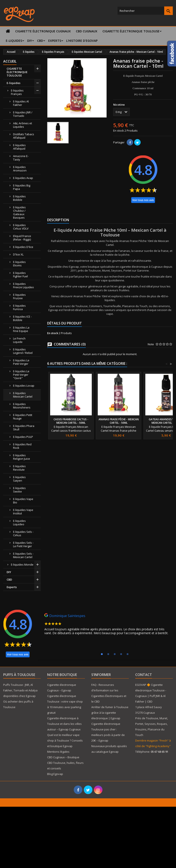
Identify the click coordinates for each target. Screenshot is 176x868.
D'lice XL (18, 254)
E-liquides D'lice (23, 247)
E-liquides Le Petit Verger (21, 362)
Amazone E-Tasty (21, 158)
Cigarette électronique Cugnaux (43, 31)
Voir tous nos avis (143, 200)
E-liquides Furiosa (19, 307)
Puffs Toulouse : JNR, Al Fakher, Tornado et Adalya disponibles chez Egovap (20, 690)
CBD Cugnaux (87, 31)
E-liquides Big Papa (22, 187)
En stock (119, 131)
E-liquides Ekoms (19, 264)
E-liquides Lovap (24, 386)
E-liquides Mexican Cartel (23, 395)
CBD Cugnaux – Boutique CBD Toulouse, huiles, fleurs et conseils (65, 763)
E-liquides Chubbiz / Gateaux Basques (19, 212)
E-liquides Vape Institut (23, 512)
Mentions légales (58, 752)
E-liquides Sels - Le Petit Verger (23, 544)
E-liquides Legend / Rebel (23, 351)
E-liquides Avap (23, 178)
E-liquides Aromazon (20, 169)
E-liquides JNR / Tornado (23, 114)
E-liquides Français (17, 92)
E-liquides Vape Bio (23, 501)
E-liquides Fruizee (19, 296)
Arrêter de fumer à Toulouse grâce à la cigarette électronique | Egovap (110, 713)
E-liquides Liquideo (19, 523)
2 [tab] (108, 654)
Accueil (10, 61)
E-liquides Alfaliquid (19, 147)
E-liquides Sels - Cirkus (23, 533)
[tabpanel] (108, 625)
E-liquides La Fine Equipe (21, 329)
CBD (40, 41)
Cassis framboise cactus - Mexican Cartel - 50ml (71, 421)
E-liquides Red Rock (22, 446)
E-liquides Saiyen (19, 479)
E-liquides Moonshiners (22, 406)
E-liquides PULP (23, 437)
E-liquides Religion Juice (22, 457)
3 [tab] (115, 654)
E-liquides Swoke (19, 490)
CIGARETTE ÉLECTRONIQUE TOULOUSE (131, 31)
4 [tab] (121, 654)
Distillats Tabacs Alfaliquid (24, 136)
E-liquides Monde (22, 565)
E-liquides (14, 41)
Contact (144, 675)
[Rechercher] (145, 11)
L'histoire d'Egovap (82, 41)
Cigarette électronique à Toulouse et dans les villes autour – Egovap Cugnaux (64, 724)
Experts (55, 41)
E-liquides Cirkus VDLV (21, 227)
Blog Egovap (55, 774)
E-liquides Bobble (19, 198)
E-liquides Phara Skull (24, 428)
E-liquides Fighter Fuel (20, 275)
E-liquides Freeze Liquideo (23, 285)
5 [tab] (128, 654)
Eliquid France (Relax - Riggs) (22, 238)
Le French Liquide (19, 340)
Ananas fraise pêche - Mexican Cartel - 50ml (119, 421)
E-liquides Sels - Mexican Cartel (23, 555)
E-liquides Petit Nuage (23, 417)
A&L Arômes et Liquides (23, 125)
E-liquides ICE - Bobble (22, 318)
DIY (30, 41)
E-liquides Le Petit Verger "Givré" (21, 375)
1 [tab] (102, 654)
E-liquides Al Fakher (21, 103)
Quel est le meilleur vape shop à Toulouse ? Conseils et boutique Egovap (65, 740)
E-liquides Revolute (19, 468)
